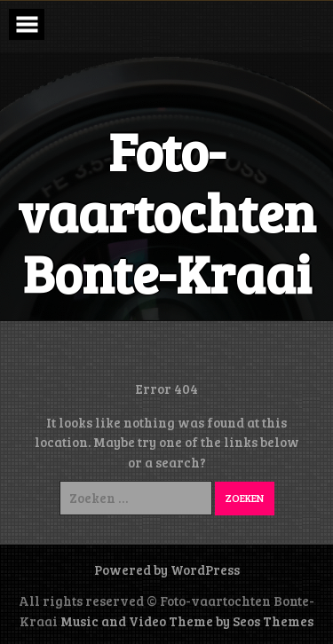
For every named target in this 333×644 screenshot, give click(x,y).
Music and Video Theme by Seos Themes (187, 621)
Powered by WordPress (167, 569)
